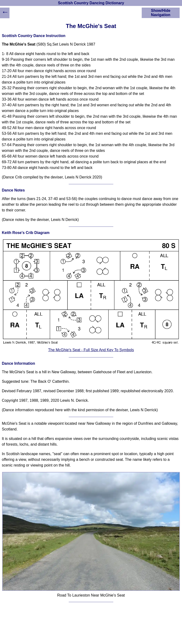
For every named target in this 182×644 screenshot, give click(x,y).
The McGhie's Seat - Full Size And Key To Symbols (91, 350)
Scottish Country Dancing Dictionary (91, 3)
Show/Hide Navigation (161, 13)
